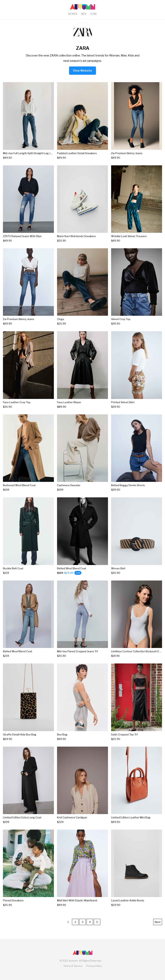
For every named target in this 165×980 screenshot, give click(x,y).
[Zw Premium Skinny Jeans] (127, 158)
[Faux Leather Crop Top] (17, 407)
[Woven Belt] (118, 573)
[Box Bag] (62, 739)
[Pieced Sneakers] (13, 905)
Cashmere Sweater (69, 485)
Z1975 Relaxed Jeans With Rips (22, 236)
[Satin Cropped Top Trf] (124, 739)
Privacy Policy (94, 966)
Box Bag (62, 734)
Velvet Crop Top (121, 319)
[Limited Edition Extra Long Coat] (22, 822)
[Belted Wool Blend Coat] (72, 573)
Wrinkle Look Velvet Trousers (129, 236)
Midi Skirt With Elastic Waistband (77, 900)
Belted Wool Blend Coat (72, 568)
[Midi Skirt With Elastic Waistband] (77, 905)
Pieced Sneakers (13, 900)
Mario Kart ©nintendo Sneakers (76, 236)
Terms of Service (73, 966)
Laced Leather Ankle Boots (128, 900)
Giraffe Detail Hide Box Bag (20, 734)
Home (94, 14)
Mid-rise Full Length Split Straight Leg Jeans (30, 153)
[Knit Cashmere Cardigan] (72, 822)
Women (73, 14)
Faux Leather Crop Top (17, 402)
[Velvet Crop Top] (121, 324)
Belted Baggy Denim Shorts (128, 485)
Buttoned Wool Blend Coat (19, 485)
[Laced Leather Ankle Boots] (128, 905)
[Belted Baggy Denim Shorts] (128, 490)
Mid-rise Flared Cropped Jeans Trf (77, 651)
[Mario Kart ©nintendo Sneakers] (76, 241)
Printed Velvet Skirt (123, 402)
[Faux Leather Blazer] (69, 407)
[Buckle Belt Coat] (13, 573)
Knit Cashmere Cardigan (72, 817)
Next (158, 922)
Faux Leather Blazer (69, 402)
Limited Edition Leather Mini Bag (131, 817)
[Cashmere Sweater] (69, 490)
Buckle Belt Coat (13, 568)
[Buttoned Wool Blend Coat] (19, 490)
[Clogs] (62, 324)
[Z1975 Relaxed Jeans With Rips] (22, 241)
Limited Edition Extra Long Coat (22, 817)
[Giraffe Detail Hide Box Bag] (20, 739)
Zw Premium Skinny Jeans (127, 153)
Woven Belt (118, 568)
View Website (82, 71)
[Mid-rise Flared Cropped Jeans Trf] (77, 656)
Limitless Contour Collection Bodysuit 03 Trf (138, 651)
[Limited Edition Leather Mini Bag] (131, 822)
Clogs (61, 319)
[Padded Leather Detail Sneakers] (77, 158)
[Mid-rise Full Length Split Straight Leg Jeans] (28, 158)
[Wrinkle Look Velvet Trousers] (129, 241)
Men (84, 14)
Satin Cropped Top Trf (124, 734)
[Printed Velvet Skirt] (123, 407)
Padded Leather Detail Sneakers (77, 153)
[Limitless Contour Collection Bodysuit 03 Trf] (137, 656)
